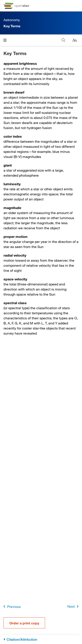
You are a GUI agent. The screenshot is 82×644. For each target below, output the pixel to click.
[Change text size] (75, 40)
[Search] (64, 40)
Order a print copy (24, 623)
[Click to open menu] (5, 40)
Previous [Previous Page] (11, 606)
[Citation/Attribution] (41, 639)
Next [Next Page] (74, 606)
